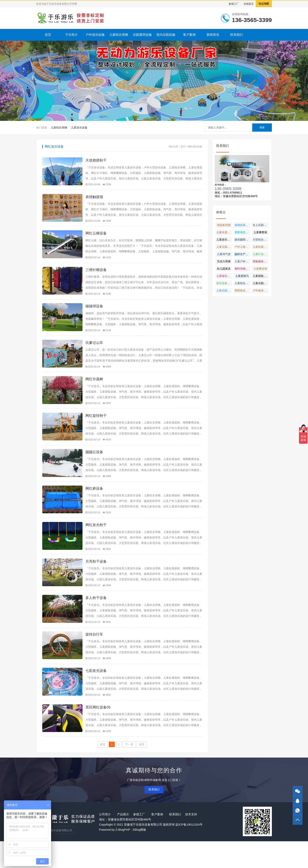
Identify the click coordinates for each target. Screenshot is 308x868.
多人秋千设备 (96, 618)
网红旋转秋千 (96, 427)
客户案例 (189, 35)
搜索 (262, 127)
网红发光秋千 (96, 542)
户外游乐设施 (95, 35)
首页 (48, 35)
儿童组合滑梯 (119, 35)
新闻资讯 (213, 35)
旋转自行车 (94, 656)
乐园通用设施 (142, 35)
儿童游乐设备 (79, 128)
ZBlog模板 (139, 856)
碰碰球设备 (94, 313)
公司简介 (105, 841)
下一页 (129, 771)
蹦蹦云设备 (94, 465)
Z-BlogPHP (123, 856)
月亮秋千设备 (96, 580)
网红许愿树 (94, 389)
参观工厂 (234, 4)
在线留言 (249, 4)
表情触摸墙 (94, 198)
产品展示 (123, 841)
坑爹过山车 (94, 351)
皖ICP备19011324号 (189, 851)
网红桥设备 (94, 503)
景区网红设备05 (98, 732)
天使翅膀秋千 (96, 160)
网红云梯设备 (96, 237)
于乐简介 (71, 35)
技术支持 (191, 841)
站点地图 (264, 4)
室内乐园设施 (166, 35)
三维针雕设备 (96, 275)
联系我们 (236, 35)
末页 (142, 771)
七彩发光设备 (96, 694)
